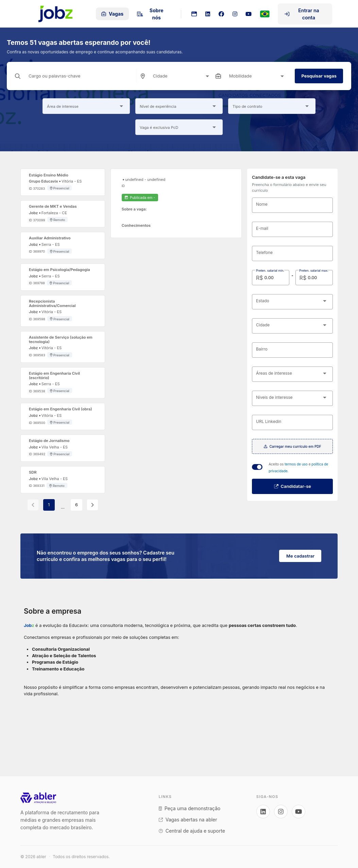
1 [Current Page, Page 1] (49, 505)
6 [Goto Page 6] (76, 505)
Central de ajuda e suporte (192, 831)
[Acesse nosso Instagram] (281, 812)
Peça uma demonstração (190, 808)
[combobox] (182, 76)
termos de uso (297, 464)
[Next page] (92, 505)
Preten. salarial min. (270, 270)
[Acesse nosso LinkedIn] (263, 812)
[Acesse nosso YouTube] (299, 812)
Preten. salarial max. (314, 270)
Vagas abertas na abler (188, 820)
